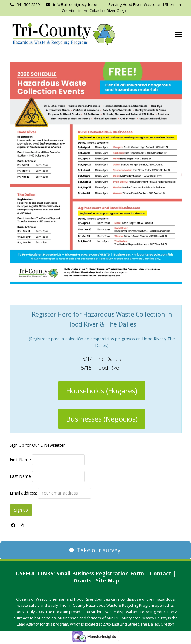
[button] (178, 35)
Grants (83, 580)
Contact (161, 573)
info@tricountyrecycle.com (76, 4)
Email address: (50, 493)
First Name (20, 459)
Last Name (20, 476)
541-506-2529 (28, 4)
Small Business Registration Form (100, 573)
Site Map (107, 580)
